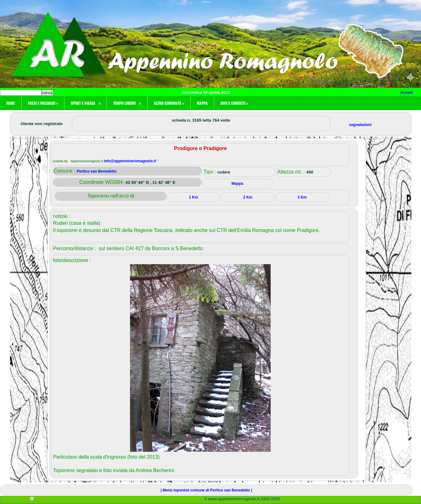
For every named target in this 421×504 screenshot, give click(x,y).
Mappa (202, 103)
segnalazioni (360, 125)
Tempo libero (127, 103)
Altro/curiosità (169, 103)
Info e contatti (234, 103)
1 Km (193, 197)
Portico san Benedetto (96, 171)
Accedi (406, 93)
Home (11, 103)
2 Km (248, 197)
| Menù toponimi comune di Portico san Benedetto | (206, 490)
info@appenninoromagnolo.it (130, 161)
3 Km (302, 197)
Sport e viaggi (85, 103)
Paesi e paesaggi (43, 103)
